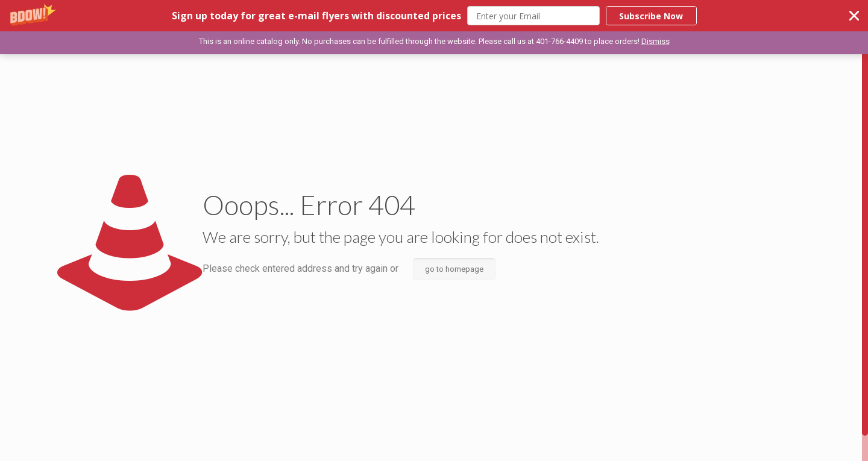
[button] (434, 16)
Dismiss (656, 41)
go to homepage (454, 269)
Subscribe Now (651, 16)
